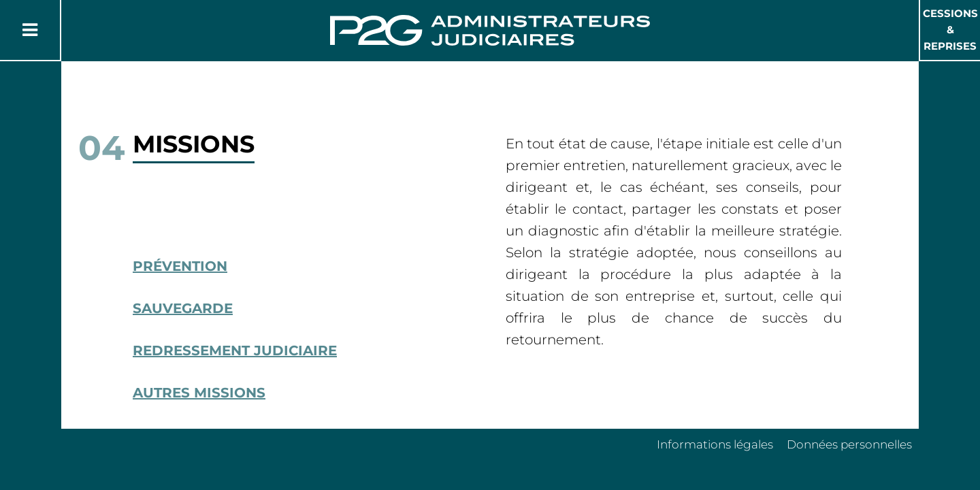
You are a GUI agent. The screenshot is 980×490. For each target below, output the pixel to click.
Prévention (180, 266)
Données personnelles (849, 444)
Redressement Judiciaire (235, 350)
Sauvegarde (183, 308)
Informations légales (715, 444)
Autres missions (199, 393)
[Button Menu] (30, 30)
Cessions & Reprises (950, 30)
